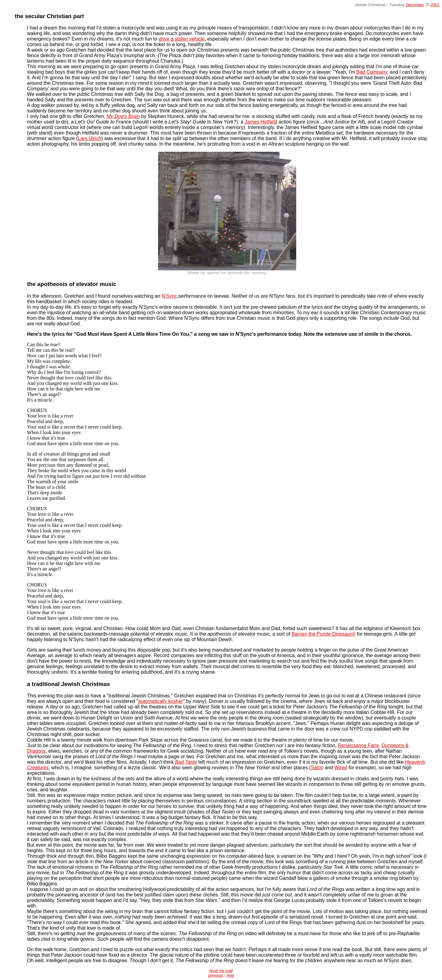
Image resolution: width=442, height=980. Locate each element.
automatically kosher (161, 701)
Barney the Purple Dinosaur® (324, 634)
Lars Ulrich (89, 138)
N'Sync (169, 296)
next (230, 975)
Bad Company (372, 72)
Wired (341, 768)
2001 (435, 5)
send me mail (221, 971)
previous (216, 975)
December (415, 5)
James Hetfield (261, 122)
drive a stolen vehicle (182, 39)
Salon (317, 768)
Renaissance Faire (358, 745)
